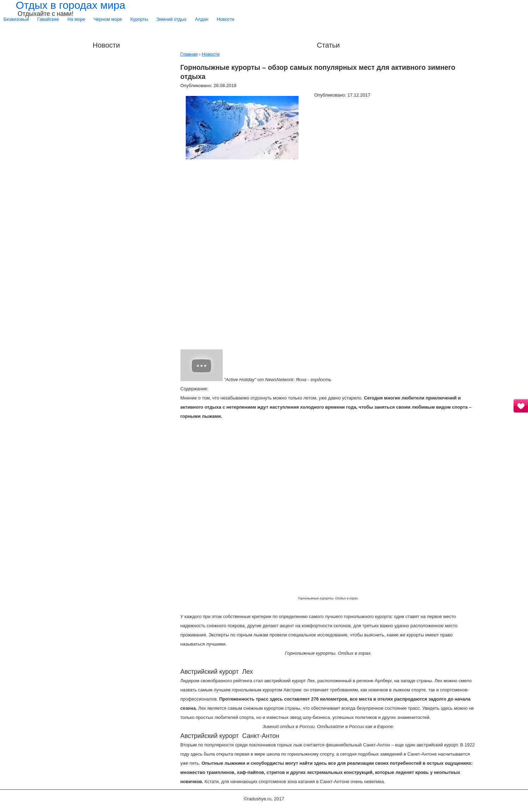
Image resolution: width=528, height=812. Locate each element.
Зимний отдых (171, 19)
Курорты (139, 19)
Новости (226, 19)
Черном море (108, 19)
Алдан (202, 19)
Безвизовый (16, 19)
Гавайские (48, 19)
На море (76, 19)
